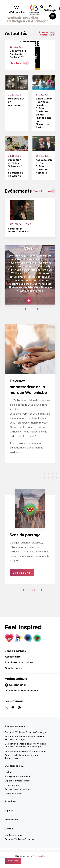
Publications (12, 820)
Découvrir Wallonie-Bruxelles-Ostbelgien (26, 732)
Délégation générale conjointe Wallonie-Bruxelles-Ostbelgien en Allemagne (26, 745)
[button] (26, 309)
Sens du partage (15, 651)
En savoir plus (39, 856)
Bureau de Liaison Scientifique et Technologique (22, 757)
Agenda (9, 810)
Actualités (10, 801)
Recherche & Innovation (17, 789)
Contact (9, 829)
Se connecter (15, 685)
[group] (30, 275)
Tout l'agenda (43, 191)
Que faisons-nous (15, 766)
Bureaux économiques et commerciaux (25, 751)
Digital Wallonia (13, 794)
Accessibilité (13, 657)
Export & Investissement (18, 781)
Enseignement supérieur (17, 776)
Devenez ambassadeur (22, 691)
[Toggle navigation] (53, 16)
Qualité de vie (13, 668)
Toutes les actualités (46, 33)
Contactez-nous (13, 835)
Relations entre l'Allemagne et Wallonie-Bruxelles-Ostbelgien (26, 738)
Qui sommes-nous (15, 726)
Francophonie (12, 785)
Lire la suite (22, 573)
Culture (9, 772)
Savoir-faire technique (19, 662)
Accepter (13, 861)
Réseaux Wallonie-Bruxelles (19, 839)
